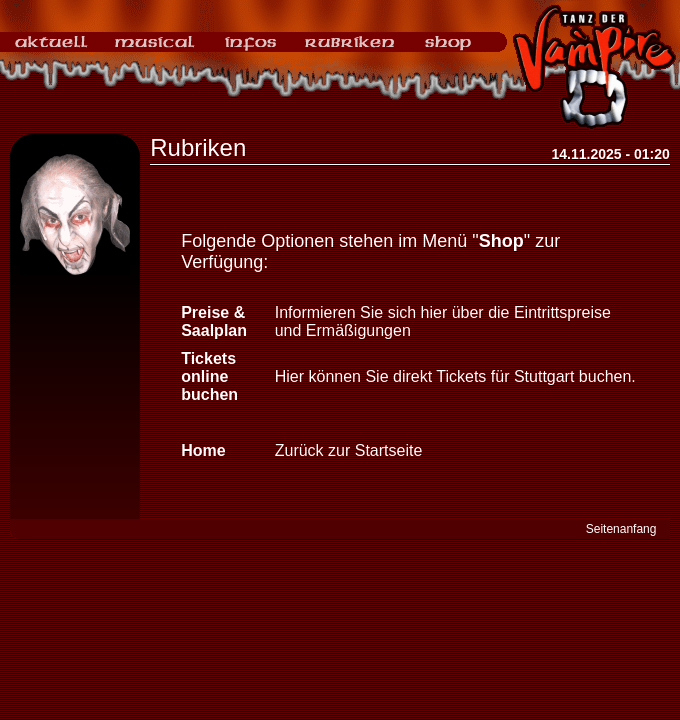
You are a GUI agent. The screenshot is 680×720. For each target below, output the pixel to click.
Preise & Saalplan (214, 321)
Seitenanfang (621, 529)
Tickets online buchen (209, 376)
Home (203, 450)
